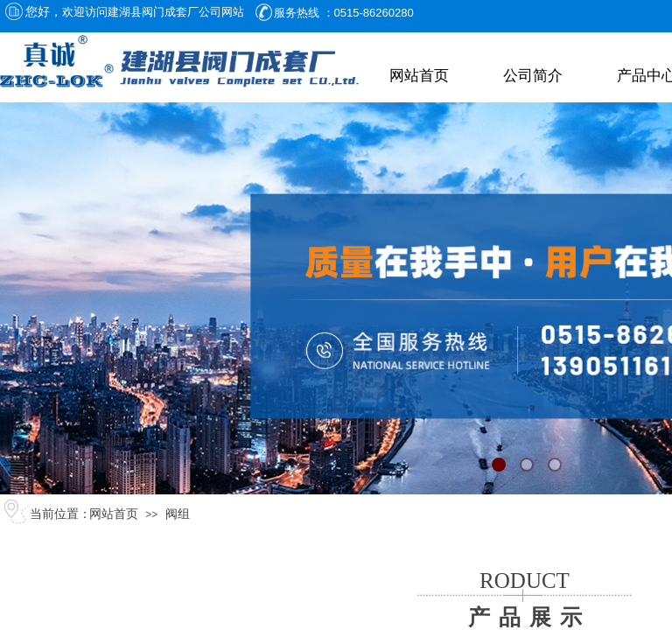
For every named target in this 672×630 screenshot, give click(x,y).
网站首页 (419, 76)
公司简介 (533, 76)
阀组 (178, 514)
